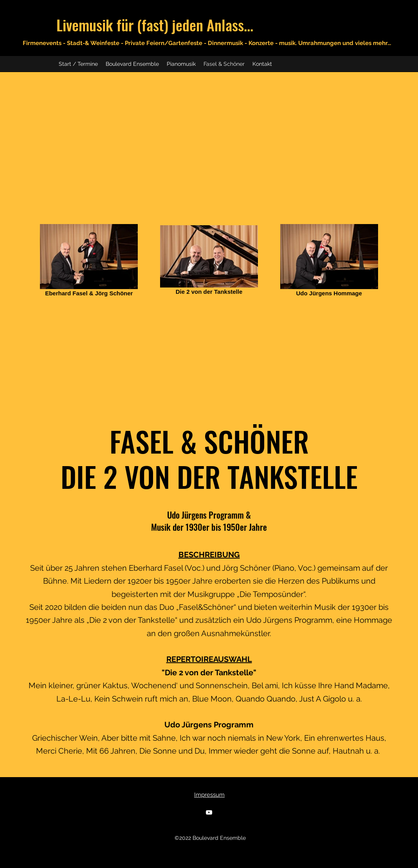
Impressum (209, 795)
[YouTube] (209, 812)
